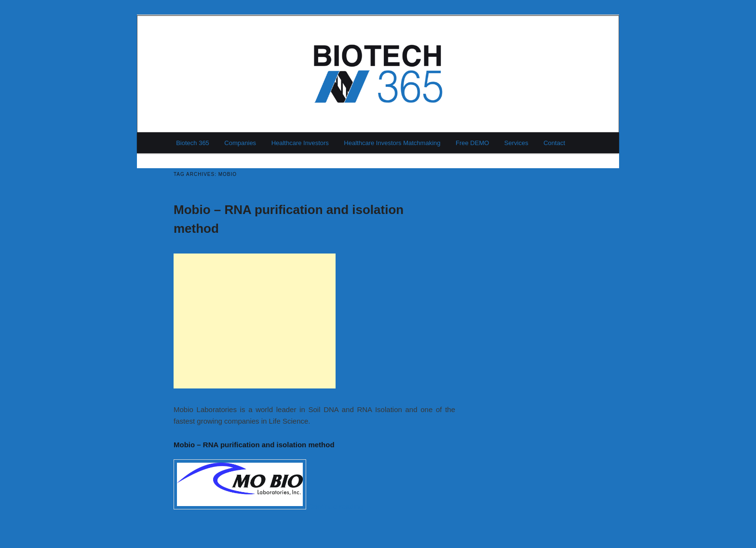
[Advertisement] (255, 321)
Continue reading (340, 507)
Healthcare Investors (300, 143)
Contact (554, 143)
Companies (240, 143)
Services (516, 143)
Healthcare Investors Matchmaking (392, 143)
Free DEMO (472, 143)
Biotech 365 (193, 143)
